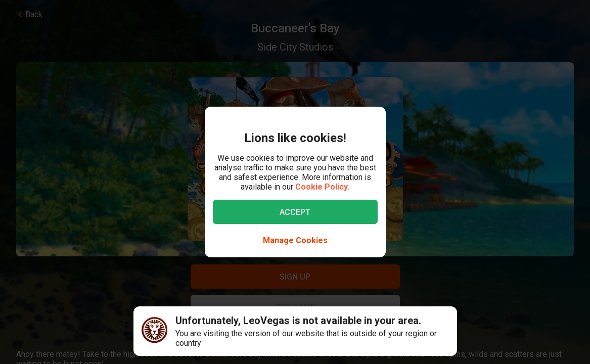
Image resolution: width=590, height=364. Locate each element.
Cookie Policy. (322, 187)
